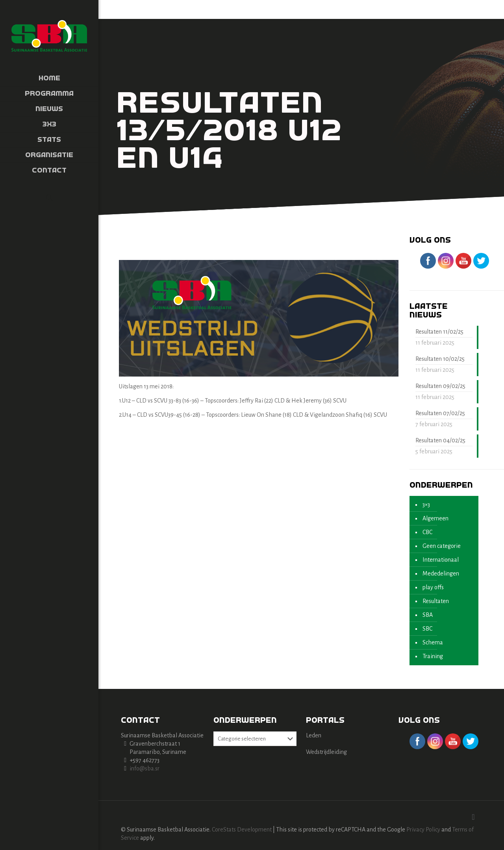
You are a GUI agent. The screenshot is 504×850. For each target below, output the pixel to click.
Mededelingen (441, 573)
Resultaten (436, 601)
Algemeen (435, 518)
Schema (433, 642)
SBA (428, 615)
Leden (314, 735)
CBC (427, 532)
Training (433, 656)
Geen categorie (442, 546)
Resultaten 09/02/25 (440, 386)
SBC (427, 629)
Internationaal (441, 560)
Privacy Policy (423, 830)
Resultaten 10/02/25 (440, 359)
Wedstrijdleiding (326, 752)
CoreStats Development (242, 830)
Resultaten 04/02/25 (440, 440)
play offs (433, 587)
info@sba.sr (145, 768)
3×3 (426, 505)
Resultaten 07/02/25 (440, 413)
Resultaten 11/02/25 (439, 332)
